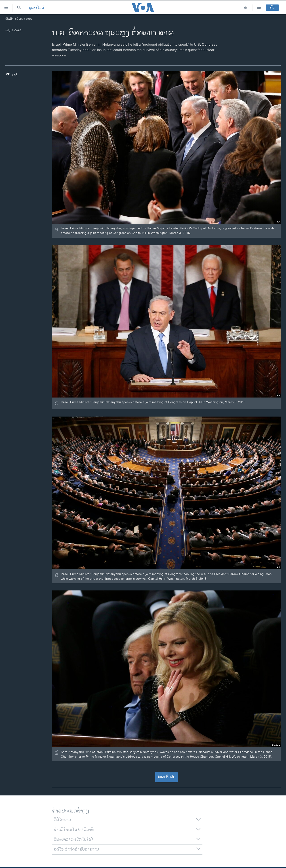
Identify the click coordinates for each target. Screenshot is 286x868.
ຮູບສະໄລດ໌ (36, 8)
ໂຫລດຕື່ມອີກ (166, 777)
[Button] (12, 75)
